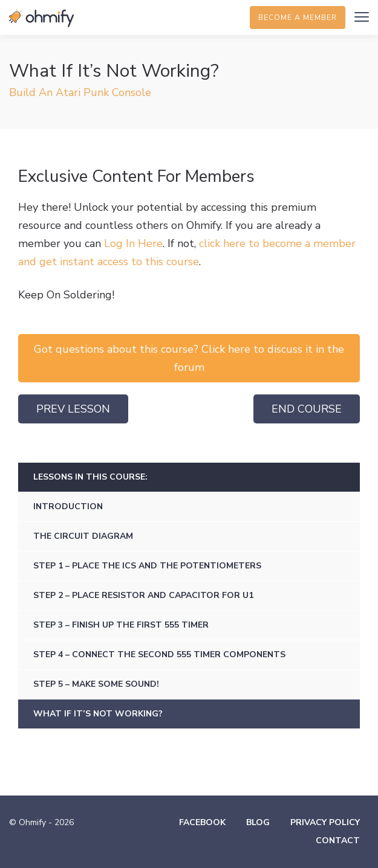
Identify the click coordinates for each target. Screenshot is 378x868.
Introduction (68, 506)
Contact (338, 841)
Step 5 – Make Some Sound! (96, 684)
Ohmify (42, 18)
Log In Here (133, 243)
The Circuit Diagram (83, 536)
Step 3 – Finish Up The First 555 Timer (121, 625)
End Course (307, 409)
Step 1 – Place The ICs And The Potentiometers (147, 566)
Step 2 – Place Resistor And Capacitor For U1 (143, 595)
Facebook (202, 822)
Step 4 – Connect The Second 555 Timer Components (159, 654)
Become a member (298, 18)
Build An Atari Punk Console (80, 92)
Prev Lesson (73, 409)
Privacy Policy (325, 822)
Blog (258, 822)
